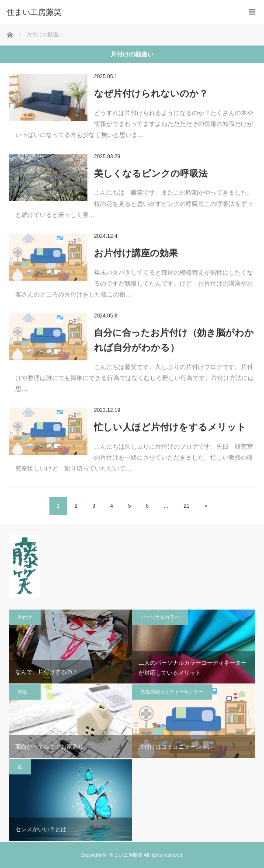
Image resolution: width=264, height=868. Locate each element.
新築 (25, 692)
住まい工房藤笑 (126, 855)
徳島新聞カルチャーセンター (172, 692)
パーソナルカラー (160, 617)
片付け (25, 617)
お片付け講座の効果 (136, 253)
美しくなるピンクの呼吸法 (151, 173)
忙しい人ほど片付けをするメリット (170, 427)
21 (186, 506)
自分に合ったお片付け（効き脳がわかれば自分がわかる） (174, 340)
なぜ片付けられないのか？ (151, 93)
